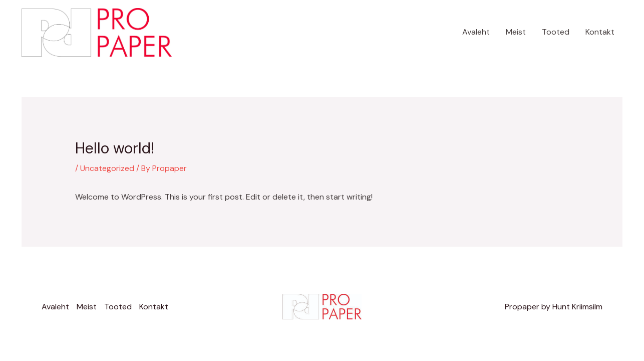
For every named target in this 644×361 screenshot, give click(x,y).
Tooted (556, 32)
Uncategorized (107, 168)
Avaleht (476, 32)
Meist (516, 32)
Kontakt (600, 32)
